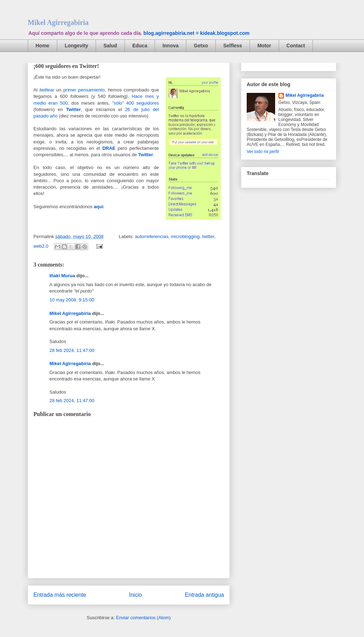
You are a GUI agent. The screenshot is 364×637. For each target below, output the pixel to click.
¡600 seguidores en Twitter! (66, 66)
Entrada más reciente (60, 595)
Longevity (76, 46)
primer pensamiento (84, 90)
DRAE (109, 148)
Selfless (233, 46)
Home (42, 46)
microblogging (185, 236)
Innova (170, 46)
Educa (140, 46)
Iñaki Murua (62, 276)
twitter (208, 236)
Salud (110, 46)
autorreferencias (151, 236)
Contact (296, 46)
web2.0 (41, 246)
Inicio (135, 595)
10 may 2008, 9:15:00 (72, 300)
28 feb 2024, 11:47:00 (72, 350)
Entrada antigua (204, 595)
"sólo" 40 (122, 103)
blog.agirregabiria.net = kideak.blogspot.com (197, 33)
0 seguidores (145, 103)
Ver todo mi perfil (263, 152)
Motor (264, 46)
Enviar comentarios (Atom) (143, 618)
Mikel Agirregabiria (58, 22)
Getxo (201, 46)
